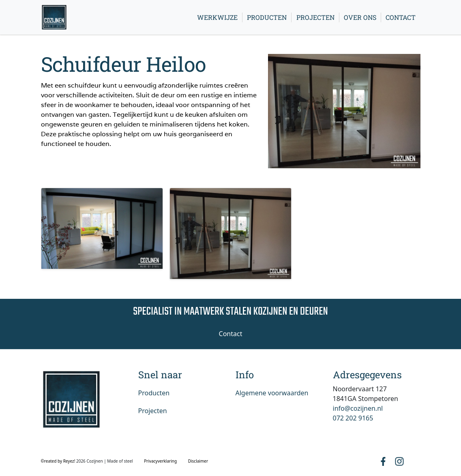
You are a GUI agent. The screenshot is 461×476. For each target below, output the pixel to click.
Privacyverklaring (160, 461)
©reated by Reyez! (59, 461)
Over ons (360, 17)
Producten (267, 17)
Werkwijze (217, 17)
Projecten (315, 17)
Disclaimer (198, 461)
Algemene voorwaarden (272, 393)
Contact (401, 17)
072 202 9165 (353, 418)
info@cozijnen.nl (358, 408)
